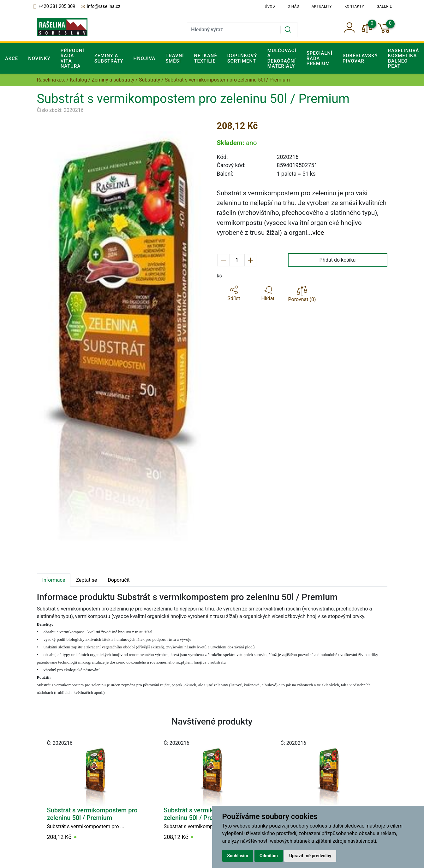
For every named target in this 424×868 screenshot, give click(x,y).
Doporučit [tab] (119, 580)
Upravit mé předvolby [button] (310, 856)
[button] (234, 294)
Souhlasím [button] (238, 856)
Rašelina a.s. (51, 80)
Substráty (149, 80)
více (318, 233)
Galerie (384, 6)
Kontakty (354, 6)
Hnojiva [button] (145, 58)
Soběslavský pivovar (360, 58)
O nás (293, 6)
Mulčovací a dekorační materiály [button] (282, 58)
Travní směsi (175, 58)
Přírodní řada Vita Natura (72, 58)
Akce (12, 58)
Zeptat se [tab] (86, 580)
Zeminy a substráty (113, 80)
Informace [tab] (54, 580)
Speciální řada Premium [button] (320, 58)
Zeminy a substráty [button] (109, 58)
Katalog (78, 80)
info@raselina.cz (100, 7)
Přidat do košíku (338, 260)
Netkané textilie (205, 58)
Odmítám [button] (269, 856)
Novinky (39, 58)
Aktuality (322, 6)
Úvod (270, 6)
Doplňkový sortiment (242, 58)
